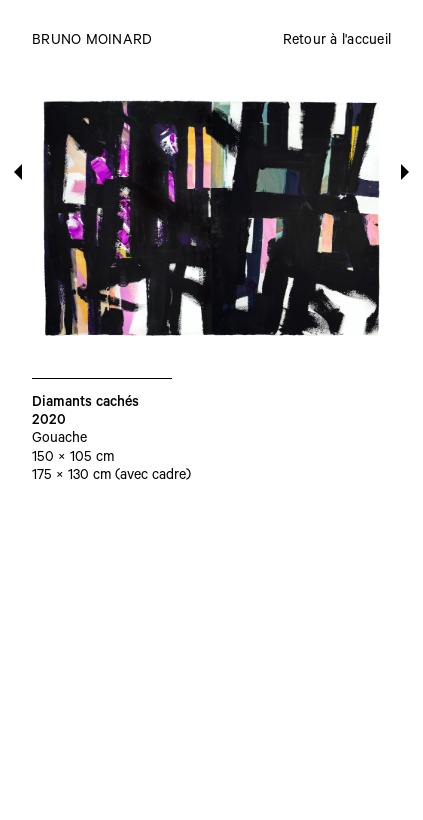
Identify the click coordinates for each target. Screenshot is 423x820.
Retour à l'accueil (337, 42)
